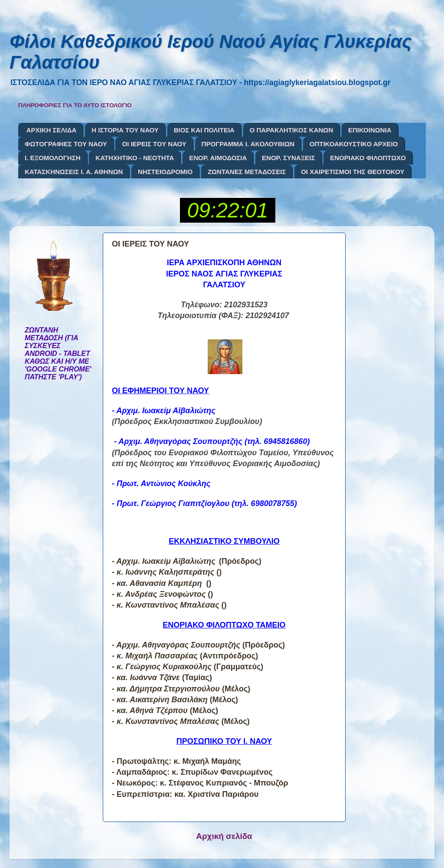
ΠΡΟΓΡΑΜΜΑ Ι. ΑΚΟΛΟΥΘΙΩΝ (248, 144)
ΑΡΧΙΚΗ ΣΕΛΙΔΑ (52, 130)
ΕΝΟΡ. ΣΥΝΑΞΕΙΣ (288, 158)
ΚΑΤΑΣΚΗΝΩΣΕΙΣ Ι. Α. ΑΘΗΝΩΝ (74, 172)
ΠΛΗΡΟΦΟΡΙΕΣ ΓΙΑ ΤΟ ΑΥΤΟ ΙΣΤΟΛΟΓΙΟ (75, 105)
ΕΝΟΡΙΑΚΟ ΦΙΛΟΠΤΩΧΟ (368, 158)
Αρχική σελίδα (224, 836)
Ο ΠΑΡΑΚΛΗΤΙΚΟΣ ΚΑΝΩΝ (292, 130)
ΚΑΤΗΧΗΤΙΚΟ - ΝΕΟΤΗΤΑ (135, 158)
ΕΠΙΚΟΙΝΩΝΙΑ (370, 130)
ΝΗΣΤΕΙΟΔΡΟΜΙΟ (165, 172)
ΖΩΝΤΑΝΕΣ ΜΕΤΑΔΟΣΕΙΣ (247, 172)
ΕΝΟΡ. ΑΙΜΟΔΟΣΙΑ (218, 158)
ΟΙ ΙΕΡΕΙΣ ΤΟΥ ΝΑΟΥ (154, 144)
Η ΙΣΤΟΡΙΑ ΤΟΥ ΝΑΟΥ (125, 130)
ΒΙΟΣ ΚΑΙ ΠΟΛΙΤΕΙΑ (204, 130)
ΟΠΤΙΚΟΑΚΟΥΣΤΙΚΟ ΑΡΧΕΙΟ (354, 144)
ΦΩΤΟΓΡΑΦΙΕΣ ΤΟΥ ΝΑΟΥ (66, 144)
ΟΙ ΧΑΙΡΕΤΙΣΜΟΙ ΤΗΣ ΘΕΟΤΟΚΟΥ (353, 172)
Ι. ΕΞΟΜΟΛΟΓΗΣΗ (53, 158)
